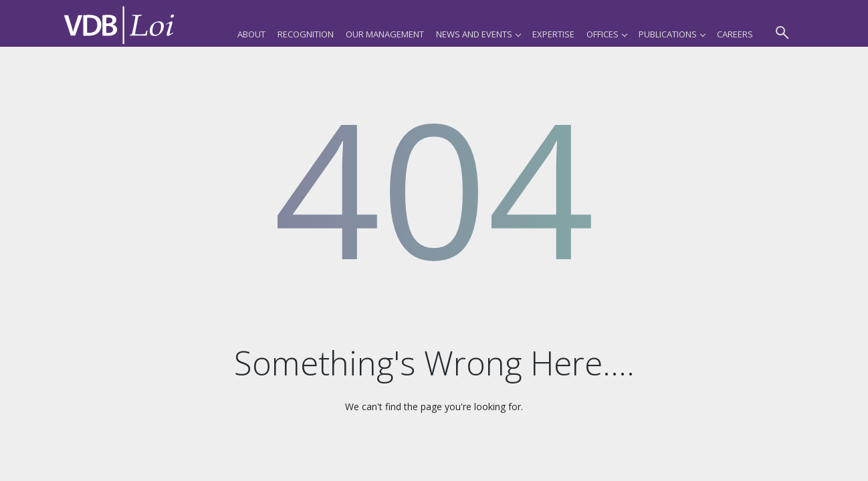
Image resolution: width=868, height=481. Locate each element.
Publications (672, 34)
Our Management (385, 34)
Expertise (553, 34)
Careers (735, 34)
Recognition (306, 34)
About (251, 34)
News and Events (478, 34)
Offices (607, 34)
